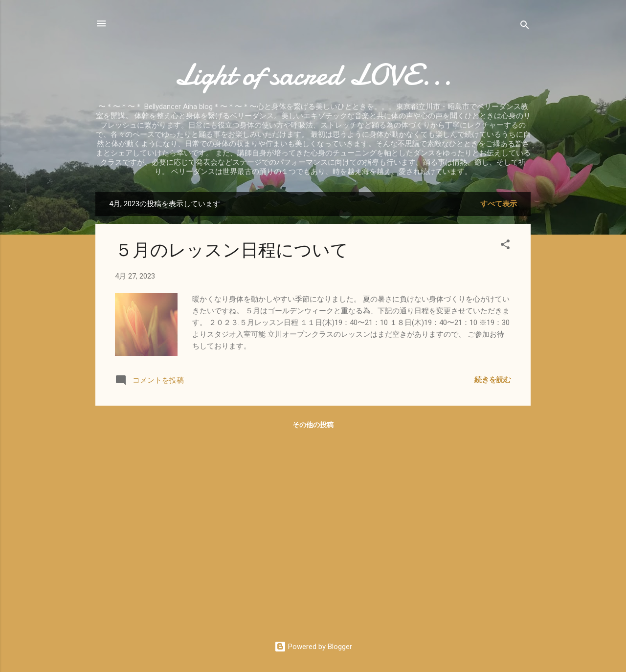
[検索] (525, 27)
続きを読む (493, 380)
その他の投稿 (313, 425)
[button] (505, 246)
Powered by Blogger (313, 647)
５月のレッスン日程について (232, 250)
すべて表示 (499, 204)
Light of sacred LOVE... (313, 75)
